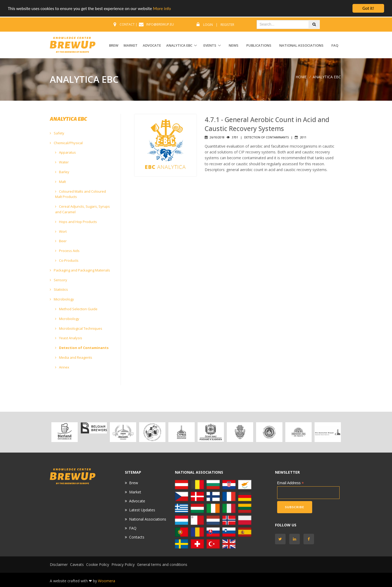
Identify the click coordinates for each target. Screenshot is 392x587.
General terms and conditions (162, 564)
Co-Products (67, 260)
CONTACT (127, 24)
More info (162, 9)
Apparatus (65, 152)
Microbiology (62, 299)
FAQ (335, 45)
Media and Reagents (74, 357)
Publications (259, 45)
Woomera (107, 581)
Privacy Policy (123, 564)
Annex (62, 367)
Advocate (137, 501)
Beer (61, 241)
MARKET (131, 45)
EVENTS (210, 45)
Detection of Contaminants (82, 348)
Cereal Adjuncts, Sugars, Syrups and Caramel (82, 209)
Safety (57, 133)
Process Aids (67, 251)
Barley (62, 172)
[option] (64, 432)
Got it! (368, 8)
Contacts (137, 537)
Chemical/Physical (66, 143)
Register (227, 25)
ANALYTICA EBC (179, 45)
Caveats (77, 564)
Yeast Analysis (69, 338)
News (234, 45)
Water (62, 162)
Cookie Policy (98, 564)
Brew (134, 483)
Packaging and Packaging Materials (80, 270)
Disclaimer (59, 564)
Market (135, 492)
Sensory (58, 280)
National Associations (301, 45)
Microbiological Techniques (79, 328)
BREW (114, 45)
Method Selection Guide (76, 309)
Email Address (291, 483)
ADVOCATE (152, 45)
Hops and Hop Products (76, 222)
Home (301, 77)
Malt (60, 182)
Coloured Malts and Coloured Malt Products (80, 194)
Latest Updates (142, 510)
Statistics (59, 289)
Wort (61, 231)
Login (208, 25)
